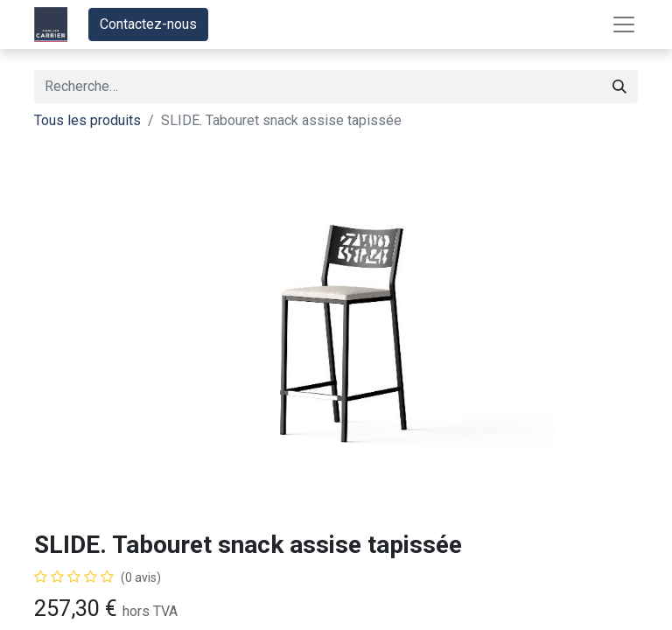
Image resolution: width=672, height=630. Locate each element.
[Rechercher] (619, 87)
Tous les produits (87, 120)
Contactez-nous (148, 24)
